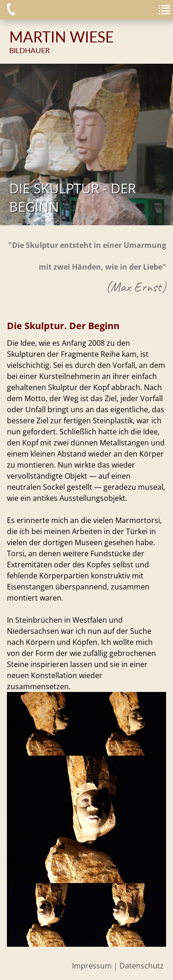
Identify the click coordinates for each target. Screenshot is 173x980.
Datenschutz (142, 966)
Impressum (92, 966)
